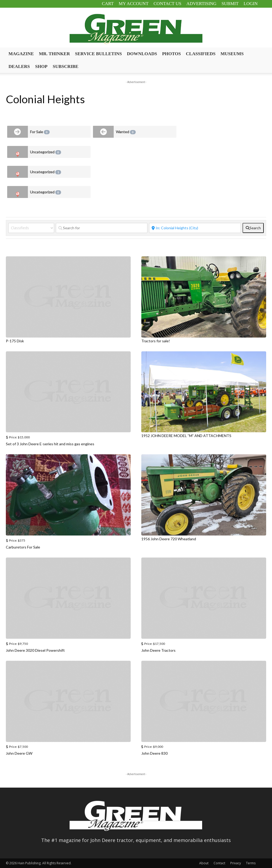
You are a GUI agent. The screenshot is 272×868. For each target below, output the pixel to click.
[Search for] (102, 228)
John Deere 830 (154, 753)
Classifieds (201, 54)
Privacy (236, 863)
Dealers (19, 66)
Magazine (21, 54)
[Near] (195, 228)
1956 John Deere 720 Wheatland (169, 539)
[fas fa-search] (253, 228)
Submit (230, 4)
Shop (41, 66)
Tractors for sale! (156, 341)
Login (251, 4)
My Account (134, 4)
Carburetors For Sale (23, 547)
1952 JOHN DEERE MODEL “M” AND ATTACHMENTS (186, 436)
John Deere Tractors (158, 650)
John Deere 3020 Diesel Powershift (35, 650)
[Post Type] (31, 228)
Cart (108, 4)
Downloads (142, 54)
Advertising (201, 4)
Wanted (126, 132)
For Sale (40, 132)
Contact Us (167, 4)
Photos (171, 54)
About (204, 863)
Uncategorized (46, 152)
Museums (232, 54)
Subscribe (66, 66)
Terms (251, 863)
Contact (219, 863)
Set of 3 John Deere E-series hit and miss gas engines (50, 444)
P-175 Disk (15, 341)
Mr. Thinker (54, 54)
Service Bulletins (98, 54)
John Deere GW (19, 753)
